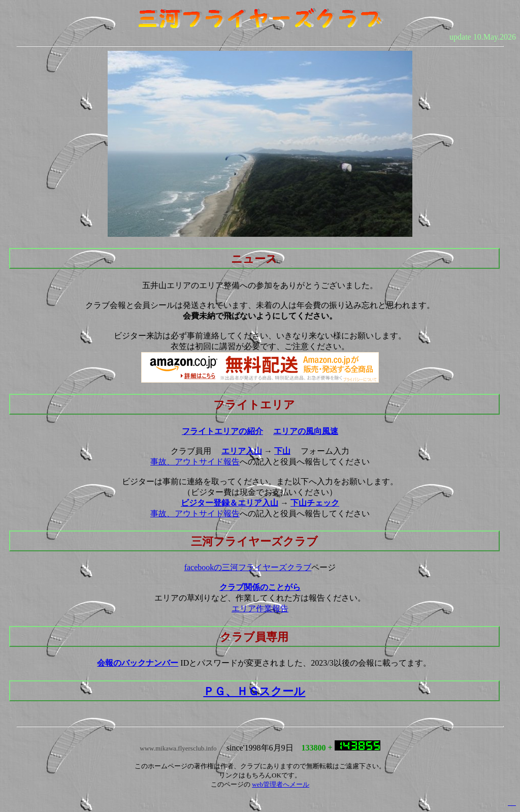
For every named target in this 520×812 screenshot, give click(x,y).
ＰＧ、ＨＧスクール (254, 691)
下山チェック (315, 503)
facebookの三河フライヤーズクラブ (248, 567)
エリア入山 (242, 451)
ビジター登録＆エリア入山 (230, 503)
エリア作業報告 (260, 608)
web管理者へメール (281, 784)
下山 (282, 451)
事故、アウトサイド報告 (195, 462)
